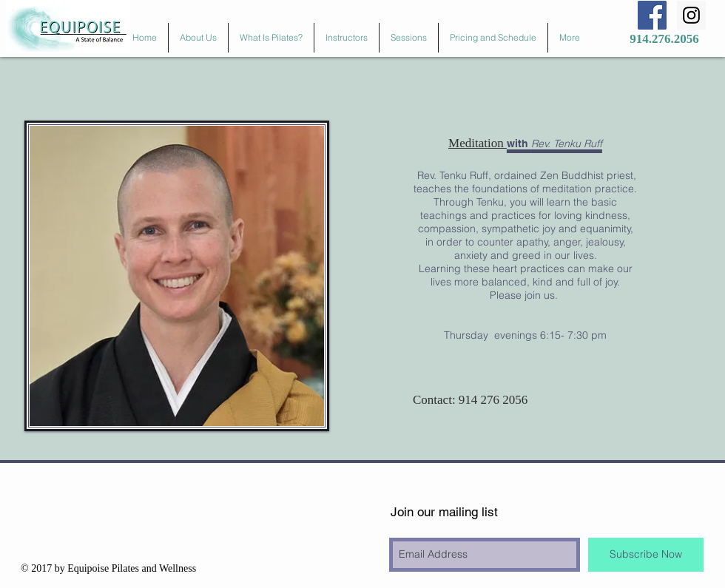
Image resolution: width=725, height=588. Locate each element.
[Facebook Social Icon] (652, 15)
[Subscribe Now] (646, 555)
